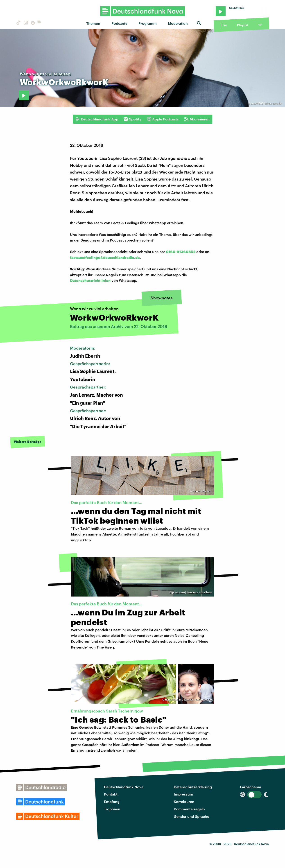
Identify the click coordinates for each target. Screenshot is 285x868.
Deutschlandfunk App (97, 119)
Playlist (243, 25)
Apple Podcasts (163, 119)
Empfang (112, 801)
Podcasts (119, 23)
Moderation (178, 23)
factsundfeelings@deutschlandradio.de (105, 257)
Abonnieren (197, 119)
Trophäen (112, 809)
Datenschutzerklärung (193, 787)
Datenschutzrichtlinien (90, 280)
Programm (148, 23)
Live (224, 25)
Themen (93, 23)
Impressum (183, 794)
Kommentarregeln (189, 809)
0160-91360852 (181, 252)
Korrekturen (184, 801)
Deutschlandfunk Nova (124, 787)
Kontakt (111, 794)
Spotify (132, 119)
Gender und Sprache (191, 816)
